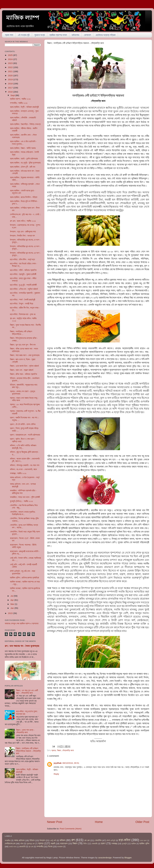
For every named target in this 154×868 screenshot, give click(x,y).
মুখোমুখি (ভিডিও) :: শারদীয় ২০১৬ (21, 501)
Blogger (128, 858)
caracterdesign (105, 858)
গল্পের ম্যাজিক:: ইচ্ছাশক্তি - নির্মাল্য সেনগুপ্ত (25, 124)
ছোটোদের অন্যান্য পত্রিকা (106, 35)
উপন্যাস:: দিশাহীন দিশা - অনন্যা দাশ (22, 236)
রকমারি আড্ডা (13, 847)
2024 (11, 59)
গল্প (73, 840)
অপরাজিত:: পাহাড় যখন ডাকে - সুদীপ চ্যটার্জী (25, 497)
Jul (12, 596)
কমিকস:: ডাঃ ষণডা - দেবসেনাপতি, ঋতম (23, 469)
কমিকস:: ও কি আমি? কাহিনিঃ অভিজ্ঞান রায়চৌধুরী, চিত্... (23, 447)
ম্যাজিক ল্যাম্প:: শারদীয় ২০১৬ (20, 99)
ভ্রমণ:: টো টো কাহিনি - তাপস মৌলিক (23, 424)
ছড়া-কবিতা (125, 840)
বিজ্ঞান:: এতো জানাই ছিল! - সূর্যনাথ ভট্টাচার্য (24, 366)
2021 (11, 71)
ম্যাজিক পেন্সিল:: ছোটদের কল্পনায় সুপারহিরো (24, 578)
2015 (11, 613)
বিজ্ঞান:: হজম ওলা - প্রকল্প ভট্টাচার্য (22, 370)
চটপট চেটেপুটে (111, 840)
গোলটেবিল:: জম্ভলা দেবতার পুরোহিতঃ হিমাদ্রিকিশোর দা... (22, 513)
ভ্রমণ (103, 843)
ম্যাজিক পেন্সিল (144, 843)
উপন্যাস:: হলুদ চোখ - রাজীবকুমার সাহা (23, 232)
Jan (12, 608)
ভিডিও (85, 844)
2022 (11, 67)
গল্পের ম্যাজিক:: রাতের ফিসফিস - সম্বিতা (24, 197)
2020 (11, 75)
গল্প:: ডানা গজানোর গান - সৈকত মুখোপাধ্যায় (22, 646)
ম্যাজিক (134, 844)
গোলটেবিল (98, 840)
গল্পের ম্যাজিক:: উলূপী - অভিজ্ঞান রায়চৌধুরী (24, 107)
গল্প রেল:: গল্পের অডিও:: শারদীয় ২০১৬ (23, 221)
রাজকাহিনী (22, 847)
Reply (56, 774)
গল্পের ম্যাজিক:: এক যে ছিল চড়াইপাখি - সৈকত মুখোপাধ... (23, 143)
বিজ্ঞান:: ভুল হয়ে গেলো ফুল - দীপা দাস (23, 345)
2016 (11, 92)
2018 (11, 84)
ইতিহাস (32, 840)
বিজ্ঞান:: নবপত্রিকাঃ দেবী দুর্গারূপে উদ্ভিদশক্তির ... (21, 333)
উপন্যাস (42, 840)
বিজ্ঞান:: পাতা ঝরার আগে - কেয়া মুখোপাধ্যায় (25, 355)
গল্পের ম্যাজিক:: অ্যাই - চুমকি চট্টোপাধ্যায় (24, 159)
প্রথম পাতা (9, 35)
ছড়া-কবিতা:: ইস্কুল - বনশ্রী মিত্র (21, 304)
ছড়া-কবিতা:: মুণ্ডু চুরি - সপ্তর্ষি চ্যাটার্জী (23, 285)
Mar (13, 604)
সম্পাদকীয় (40, 846)
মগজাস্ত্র (114, 843)
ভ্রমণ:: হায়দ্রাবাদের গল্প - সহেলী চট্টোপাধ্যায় (25, 435)
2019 (11, 79)
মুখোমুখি (124, 844)
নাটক (22, 844)
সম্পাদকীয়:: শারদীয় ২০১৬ (19, 103)
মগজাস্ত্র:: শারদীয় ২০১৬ (18, 473)
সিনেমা (50, 846)
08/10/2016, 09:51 (71, 763)
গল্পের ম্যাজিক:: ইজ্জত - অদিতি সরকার (23, 148)
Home (99, 822)
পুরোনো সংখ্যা (40, 35)
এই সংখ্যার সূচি (24, 35)
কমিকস (62, 840)
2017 (11, 88)
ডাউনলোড (75, 35)
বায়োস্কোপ (64, 843)
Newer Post (55, 822)
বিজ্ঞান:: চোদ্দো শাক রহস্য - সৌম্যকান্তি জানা (25, 731)
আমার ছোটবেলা (19, 840)
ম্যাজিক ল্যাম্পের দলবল (58, 35)
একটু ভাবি (53, 840)
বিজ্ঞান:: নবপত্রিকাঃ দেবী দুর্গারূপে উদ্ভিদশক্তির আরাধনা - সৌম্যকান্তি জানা (28, 751)
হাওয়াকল (60, 847)
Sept (13, 95)
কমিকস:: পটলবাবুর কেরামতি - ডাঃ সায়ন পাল (25, 465)
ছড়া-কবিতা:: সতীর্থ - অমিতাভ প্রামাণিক (23, 270)
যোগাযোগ (87, 35)
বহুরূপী (53, 843)
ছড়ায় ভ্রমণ (143, 841)
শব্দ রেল (31, 847)
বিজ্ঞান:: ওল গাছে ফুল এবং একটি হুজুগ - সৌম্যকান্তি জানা (27, 692)
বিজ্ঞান (59, 750)
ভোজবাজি (94, 844)
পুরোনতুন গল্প (31, 844)
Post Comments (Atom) (71, 829)
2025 (11, 55)
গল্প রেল (87, 840)
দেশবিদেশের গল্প (10, 843)
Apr (12, 600)
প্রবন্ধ (54, 750)
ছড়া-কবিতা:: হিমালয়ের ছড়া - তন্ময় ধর (23, 314)
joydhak (58, 763)
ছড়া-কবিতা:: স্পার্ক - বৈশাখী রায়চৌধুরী (23, 300)
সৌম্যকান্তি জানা (68, 750)
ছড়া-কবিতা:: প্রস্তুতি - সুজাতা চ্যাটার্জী (23, 274)
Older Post (142, 822)
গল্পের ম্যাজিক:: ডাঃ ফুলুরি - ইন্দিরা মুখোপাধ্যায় (25, 163)
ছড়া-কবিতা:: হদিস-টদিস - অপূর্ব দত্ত (22, 259)
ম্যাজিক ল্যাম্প (23, 18)
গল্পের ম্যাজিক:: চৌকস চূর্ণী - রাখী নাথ (23, 167)
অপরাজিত (8, 840)
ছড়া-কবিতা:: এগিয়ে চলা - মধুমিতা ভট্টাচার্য (24, 289)
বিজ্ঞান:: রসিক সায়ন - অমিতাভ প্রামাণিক (24, 374)
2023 (11, 63)
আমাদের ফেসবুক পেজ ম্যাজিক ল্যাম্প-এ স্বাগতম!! (22, 623)
